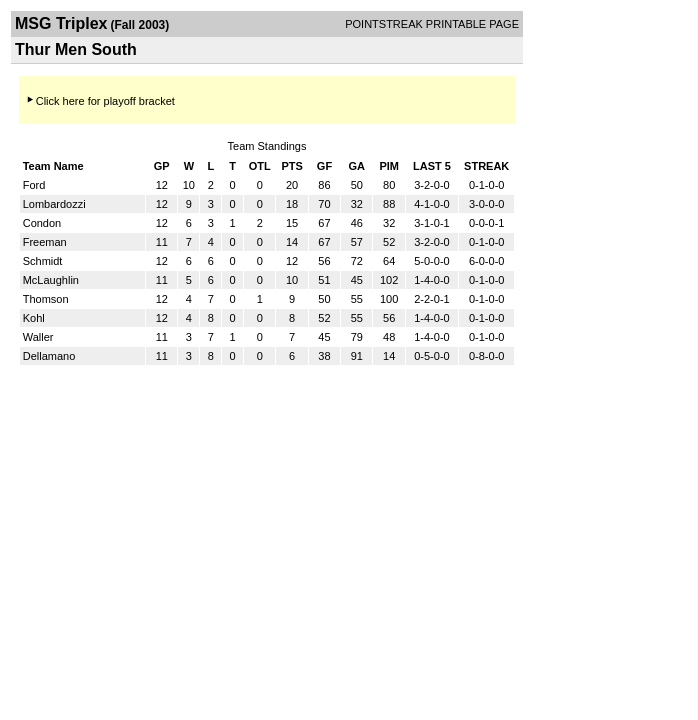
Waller (38, 337)
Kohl (34, 318)
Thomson (46, 299)
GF (324, 166)
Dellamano (49, 356)
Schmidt (43, 261)
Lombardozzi (54, 204)
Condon (42, 223)
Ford (34, 185)
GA (357, 166)
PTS (291, 166)
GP (162, 166)
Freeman (45, 242)
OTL (260, 166)
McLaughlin (51, 280)
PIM (389, 166)
